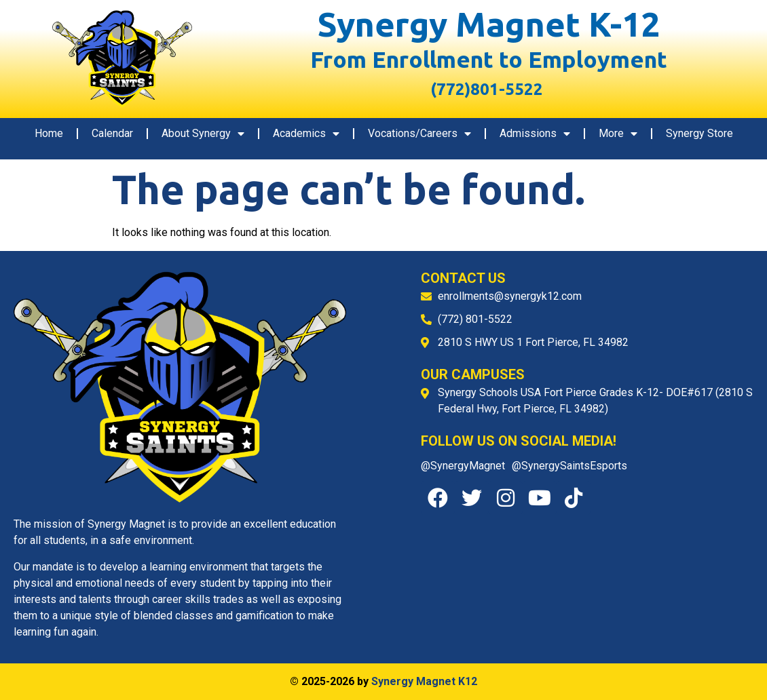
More (618, 134)
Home (49, 133)
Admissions (535, 134)
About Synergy (203, 134)
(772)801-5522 (481, 89)
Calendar (112, 133)
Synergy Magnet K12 (424, 681)
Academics (306, 134)
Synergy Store (699, 133)
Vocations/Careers (419, 134)
